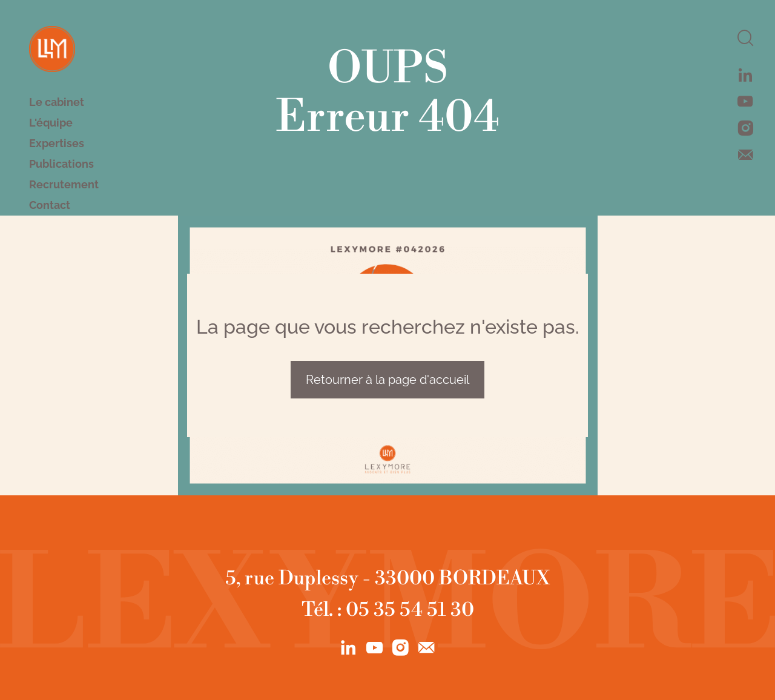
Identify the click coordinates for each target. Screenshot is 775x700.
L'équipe (51, 123)
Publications (61, 164)
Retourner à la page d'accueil (387, 380)
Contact (50, 205)
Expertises (57, 144)
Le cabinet (57, 102)
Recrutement (64, 185)
